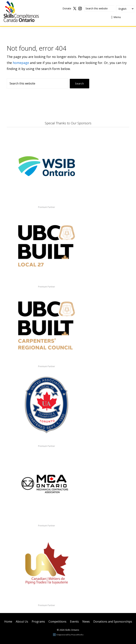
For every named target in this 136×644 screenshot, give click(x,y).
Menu (117, 17)
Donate (67, 8)
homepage (21, 63)
